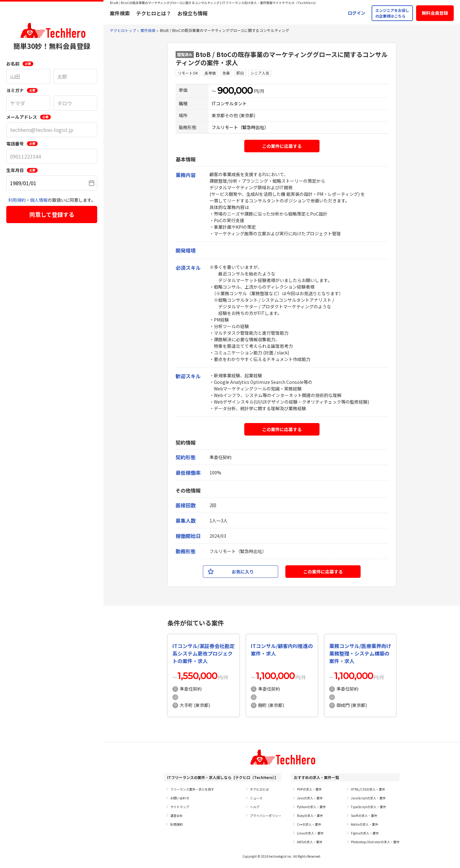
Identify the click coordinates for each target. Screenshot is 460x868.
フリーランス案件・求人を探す (192, 789)
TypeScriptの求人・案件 (368, 807)
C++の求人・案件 (309, 824)
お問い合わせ (180, 798)
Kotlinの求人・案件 (365, 824)
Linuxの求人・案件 (310, 833)
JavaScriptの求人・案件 (368, 798)
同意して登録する (52, 214)
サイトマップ (180, 807)
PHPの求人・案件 (309, 789)
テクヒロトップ (123, 30)
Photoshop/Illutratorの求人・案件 (375, 842)
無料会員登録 (435, 13)
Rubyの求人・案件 (310, 816)
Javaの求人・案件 (310, 798)
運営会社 (177, 816)
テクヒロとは (259, 789)
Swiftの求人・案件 (364, 816)
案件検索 (120, 13)
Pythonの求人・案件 (311, 807)
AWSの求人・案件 (310, 842)
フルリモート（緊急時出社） (240, 127)
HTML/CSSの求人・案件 (368, 789)
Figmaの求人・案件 (365, 833)
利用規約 (17, 200)
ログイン (357, 13)
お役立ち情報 (193, 13)
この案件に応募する (282, 146)
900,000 (235, 91)
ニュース (256, 798)
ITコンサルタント (229, 103)
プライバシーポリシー (266, 816)
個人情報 (39, 200)
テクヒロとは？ (154, 13)
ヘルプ (255, 807)
